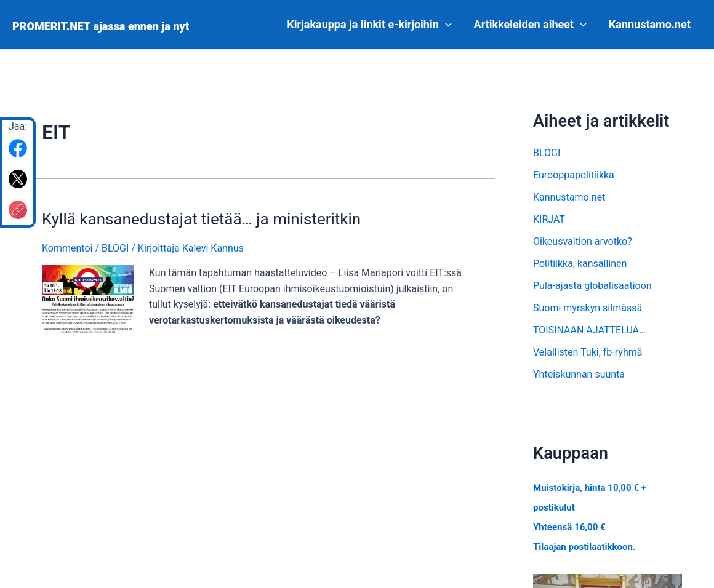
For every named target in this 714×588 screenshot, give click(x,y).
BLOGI (115, 248)
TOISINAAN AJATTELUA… (589, 330)
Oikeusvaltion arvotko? (583, 241)
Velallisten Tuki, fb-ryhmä (588, 352)
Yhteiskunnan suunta (579, 374)
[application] (445, 25)
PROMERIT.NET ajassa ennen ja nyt (101, 26)
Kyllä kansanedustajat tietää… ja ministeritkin (201, 219)
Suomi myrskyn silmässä (588, 308)
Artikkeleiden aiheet (530, 25)
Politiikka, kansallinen (580, 264)
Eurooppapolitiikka (574, 175)
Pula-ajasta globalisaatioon (592, 286)
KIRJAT (549, 219)
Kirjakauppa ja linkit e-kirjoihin (369, 25)
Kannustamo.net (650, 24)
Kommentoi (67, 248)
